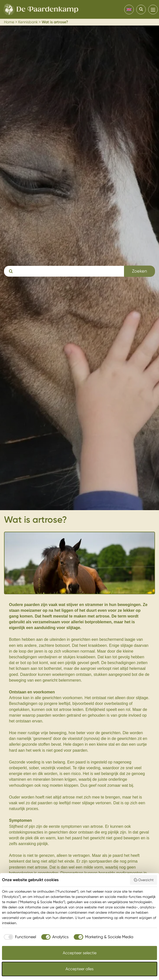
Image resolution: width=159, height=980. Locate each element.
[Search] (141, 10)
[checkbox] (19, 937)
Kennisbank (28, 22)
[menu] (153, 10)
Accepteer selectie (80, 953)
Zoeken (139, 271)
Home (9, 22)
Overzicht (144, 880)
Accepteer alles (79, 969)
